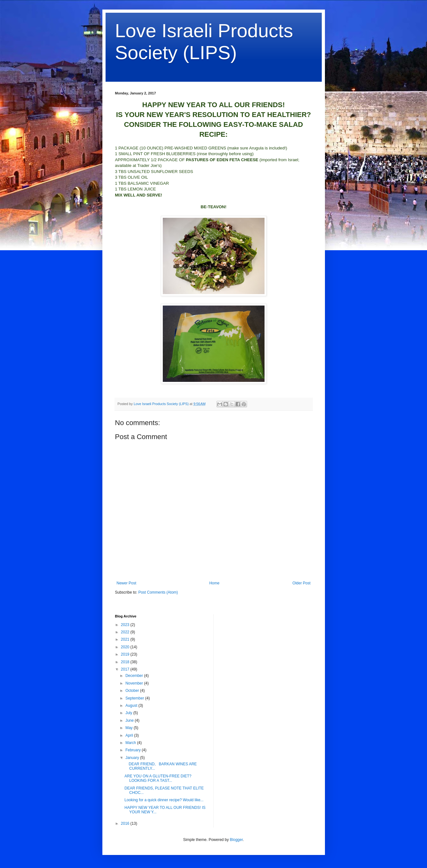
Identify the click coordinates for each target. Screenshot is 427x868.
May (129, 728)
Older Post (302, 583)
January (133, 758)
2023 (126, 625)
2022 (126, 632)
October (133, 691)
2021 (126, 639)
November (135, 683)
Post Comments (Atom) (158, 592)
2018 (126, 662)
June (130, 720)
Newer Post (127, 583)
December (135, 676)
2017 (126, 669)
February (133, 750)
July (129, 713)
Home (214, 583)
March (131, 743)
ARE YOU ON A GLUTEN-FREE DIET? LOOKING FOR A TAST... (158, 778)
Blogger (236, 840)
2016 (126, 823)
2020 (126, 647)
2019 (126, 654)
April (130, 735)
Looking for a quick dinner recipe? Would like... (164, 800)
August (132, 706)
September (135, 698)
